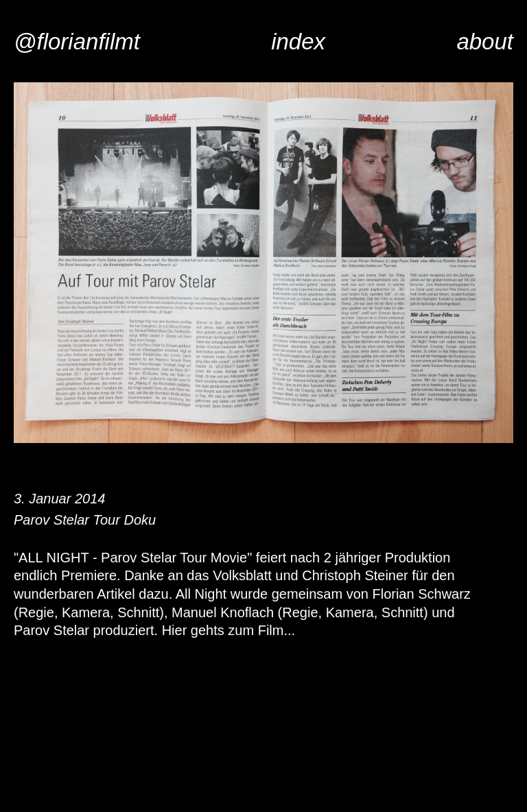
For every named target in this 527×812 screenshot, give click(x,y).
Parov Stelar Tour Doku (85, 520)
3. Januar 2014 (59, 499)
